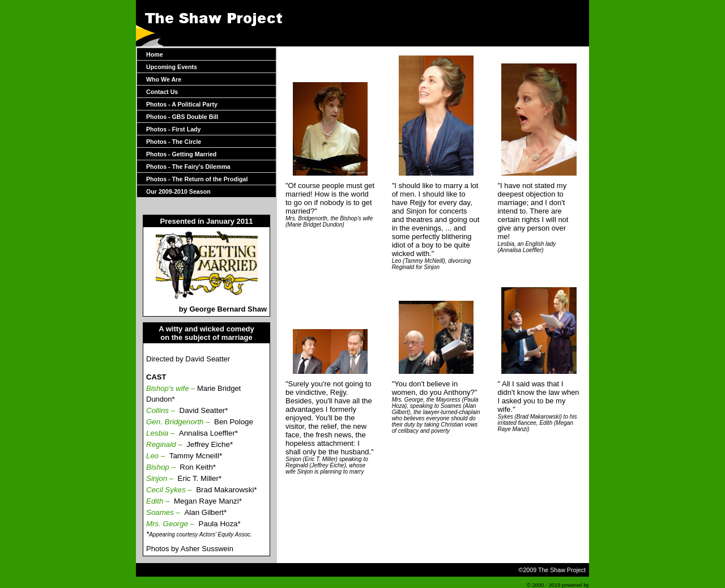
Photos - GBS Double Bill (182, 117)
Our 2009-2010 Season (178, 191)
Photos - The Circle (174, 142)
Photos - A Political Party (182, 104)
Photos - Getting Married (181, 154)
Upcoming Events (172, 67)
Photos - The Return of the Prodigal (197, 179)
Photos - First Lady (174, 129)
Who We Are (164, 79)
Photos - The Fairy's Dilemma (188, 167)
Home (155, 54)
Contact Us (162, 92)
